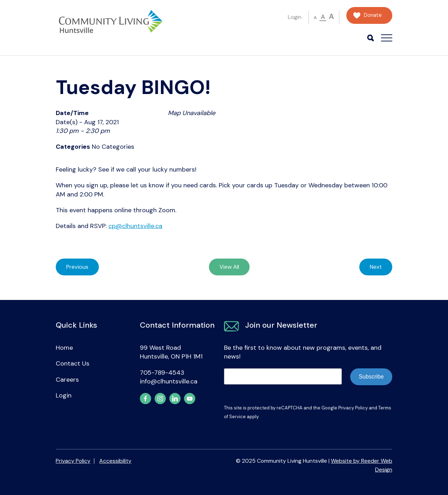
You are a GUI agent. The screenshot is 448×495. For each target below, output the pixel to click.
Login (295, 17)
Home (64, 348)
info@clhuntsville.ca (169, 381)
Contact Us (73, 363)
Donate (373, 15)
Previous (77, 267)
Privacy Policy (353, 408)
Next (376, 267)
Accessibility (115, 461)
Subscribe (371, 377)
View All (229, 267)
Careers (67, 380)
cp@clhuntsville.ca (135, 226)
